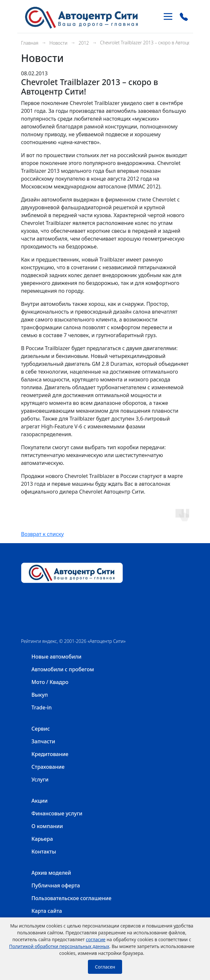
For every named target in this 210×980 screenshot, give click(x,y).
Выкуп (40, 695)
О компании (47, 826)
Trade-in (42, 707)
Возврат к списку (43, 534)
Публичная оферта (56, 885)
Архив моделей (51, 873)
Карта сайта (47, 911)
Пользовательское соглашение (72, 898)
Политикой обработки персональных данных (59, 946)
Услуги (40, 780)
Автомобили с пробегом (63, 669)
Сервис (41, 729)
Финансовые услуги (57, 813)
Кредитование (50, 754)
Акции (40, 801)
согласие (96, 939)
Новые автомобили (57, 657)
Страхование (48, 767)
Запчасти (43, 741)
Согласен (105, 967)
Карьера (42, 839)
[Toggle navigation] (168, 16)
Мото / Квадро (50, 682)
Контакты (44, 852)
